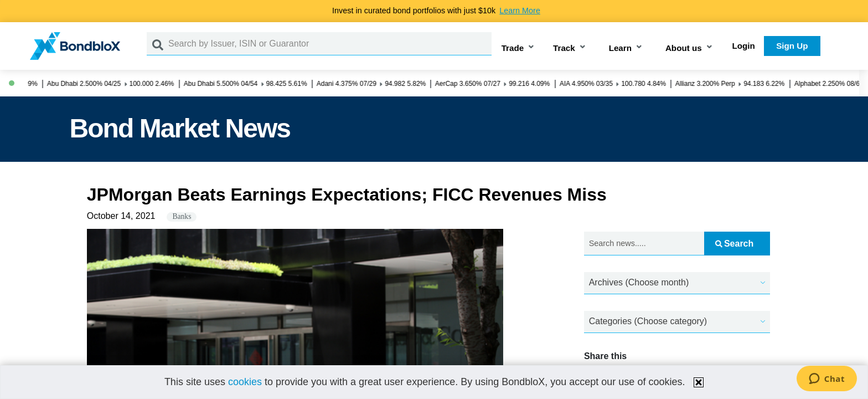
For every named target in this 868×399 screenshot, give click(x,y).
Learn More (520, 11)
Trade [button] (513, 48)
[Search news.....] (644, 244)
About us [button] (684, 48)
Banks (182, 216)
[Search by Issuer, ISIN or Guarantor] (330, 44)
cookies (245, 382)
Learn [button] (620, 48)
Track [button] (564, 48)
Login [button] (744, 46)
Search (734, 244)
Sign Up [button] (792, 46)
